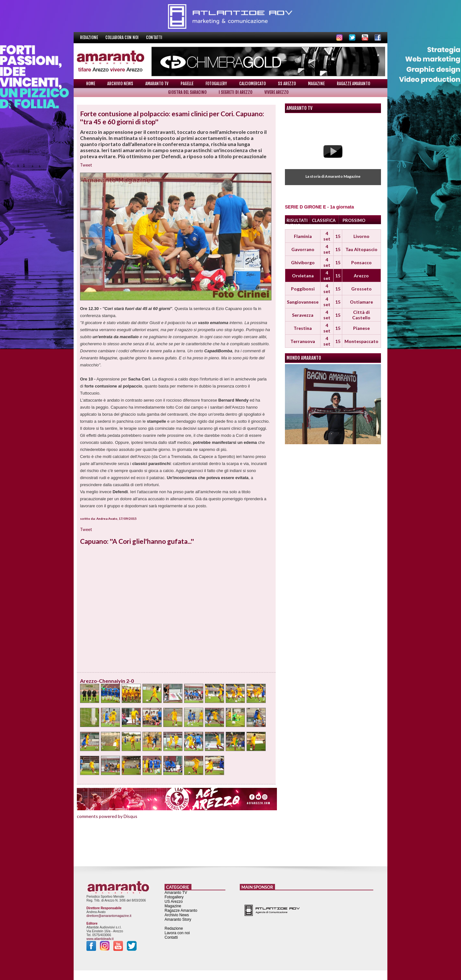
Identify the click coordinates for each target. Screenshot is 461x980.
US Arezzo (174, 902)
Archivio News (120, 84)
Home (91, 84)
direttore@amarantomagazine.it (109, 916)
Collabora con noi (122, 37)
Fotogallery (216, 84)
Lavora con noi (177, 933)
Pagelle (187, 84)
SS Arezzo (287, 84)
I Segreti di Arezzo (235, 92)
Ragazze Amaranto (353, 84)
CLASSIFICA (324, 220)
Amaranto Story (178, 919)
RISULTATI (297, 220)
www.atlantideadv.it (100, 939)
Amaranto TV (157, 84)
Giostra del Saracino (187, 92)
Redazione (89, 37)
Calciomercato (252, 84)
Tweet (86, 165)
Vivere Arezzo (276, 92)
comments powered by (107, 816)
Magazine (316, 84)
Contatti (154, 37)
